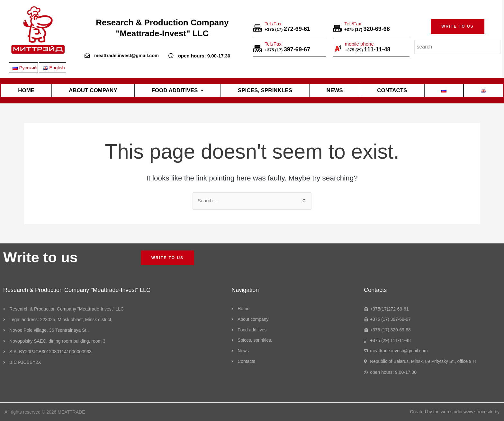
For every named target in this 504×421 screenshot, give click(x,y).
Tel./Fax (273, 23)
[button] (457, 26)
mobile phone (359, 44)
